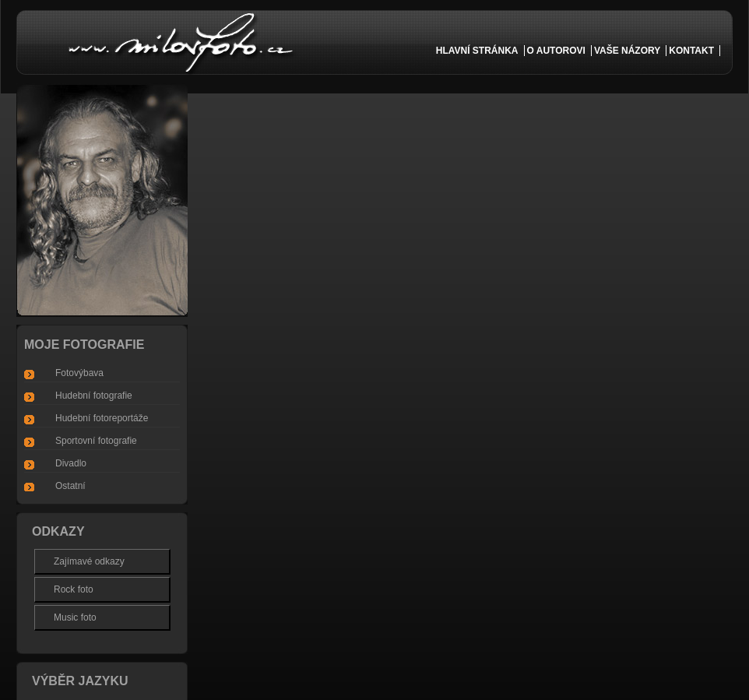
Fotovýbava (79, 373)
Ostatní (70, 486)
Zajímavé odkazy (89, 561)
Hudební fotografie (94, 396)
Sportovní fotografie (96, 441)
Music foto (75, 617)
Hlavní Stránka (477, 51)
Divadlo (71, 463)
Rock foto (74, 589)
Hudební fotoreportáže (102, 418)
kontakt (691, 51)
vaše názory (627, 51)
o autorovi (556, 51)
